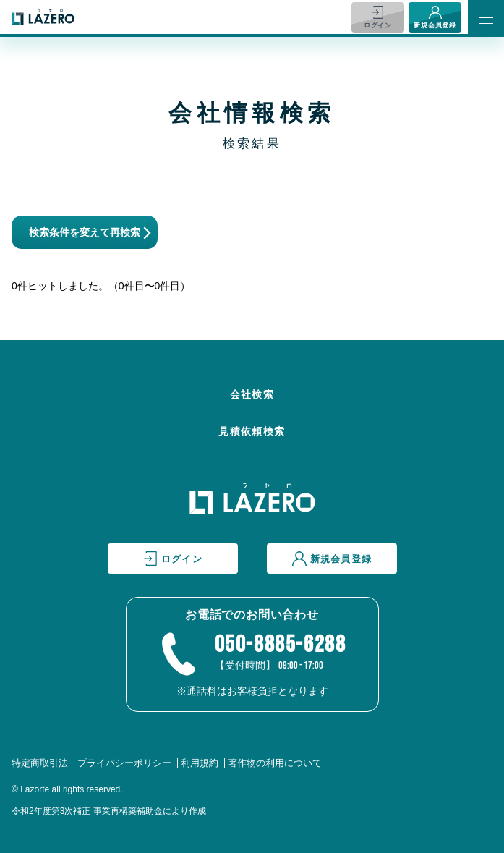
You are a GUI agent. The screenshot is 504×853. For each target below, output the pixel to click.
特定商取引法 (40, 763)
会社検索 (252, 394)
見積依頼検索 (252, 431)
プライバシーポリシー (124, 763)
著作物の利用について (275, 763)
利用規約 (200, 763)
